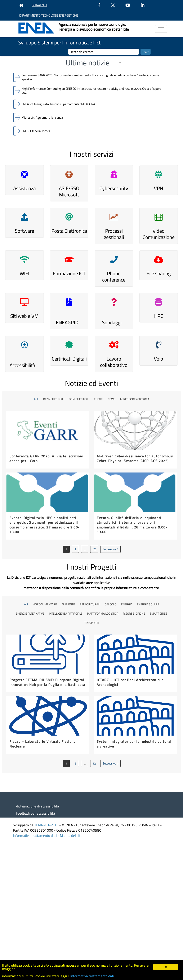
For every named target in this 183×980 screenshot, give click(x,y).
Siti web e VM (24, 316)
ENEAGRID (67, 322)
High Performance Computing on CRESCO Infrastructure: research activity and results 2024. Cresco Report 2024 (91, 91)
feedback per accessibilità (36, 813)
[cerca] (104, 52)
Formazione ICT (69, 273)
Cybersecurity (114, 188)
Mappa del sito (71, 835)
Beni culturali (90, 604)
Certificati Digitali (69, 359)
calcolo (111, 604)
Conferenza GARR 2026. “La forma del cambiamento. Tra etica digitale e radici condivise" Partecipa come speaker (90, 77)
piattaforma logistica (103, 613)
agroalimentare (45, 604)
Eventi (99, 399)
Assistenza (24, 188)
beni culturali (79, 399)
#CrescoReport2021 (135, 399)
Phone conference (114, 276)
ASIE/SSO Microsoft (69, 191)
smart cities (159, 613)
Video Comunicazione (159, 234)
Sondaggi (112, 322)
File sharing (159, 273)
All (36, 399)
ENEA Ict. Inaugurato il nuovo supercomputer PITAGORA (58, 104)
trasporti (91, 623)
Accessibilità (22, 365)
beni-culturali (54, 399)
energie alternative (30, 613)
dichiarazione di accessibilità (38, 806)
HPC (159, 316)
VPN (159, 188)
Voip (159, 359)
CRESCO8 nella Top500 (36, 131)
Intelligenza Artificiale (66, 613)
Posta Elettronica (69, 231)
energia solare (148, 604)
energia (127, 604)
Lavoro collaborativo (114, 362)
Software (24, 231)
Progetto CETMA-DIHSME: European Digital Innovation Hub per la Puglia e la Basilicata (47, 682)
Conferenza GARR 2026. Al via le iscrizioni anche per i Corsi (46, 458)
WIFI (24, 273)
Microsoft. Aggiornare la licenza (42, 117)
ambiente (68, 604)
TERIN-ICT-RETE (46, 825)
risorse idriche (134, 613)
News (111, 399)
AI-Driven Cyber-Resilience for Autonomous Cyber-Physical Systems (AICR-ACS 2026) (135, 458)
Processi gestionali (114, 234)
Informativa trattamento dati (35, 835)
